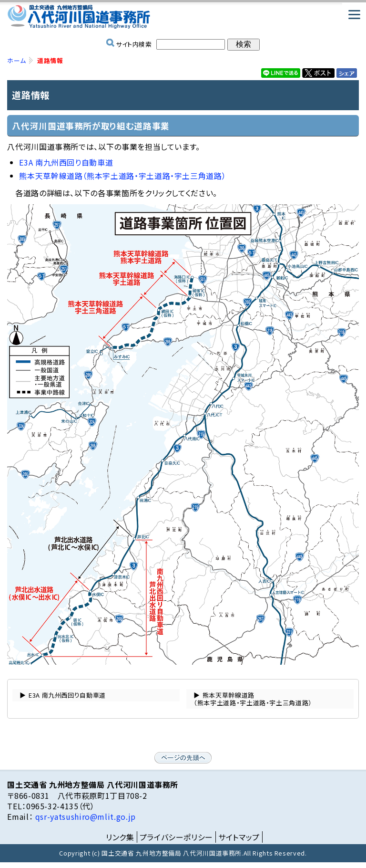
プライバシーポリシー (176, 837)
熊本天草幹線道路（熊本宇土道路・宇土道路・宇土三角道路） (122, 176)
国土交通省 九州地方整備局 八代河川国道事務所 (183, 17)
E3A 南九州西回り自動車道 (66, 162)
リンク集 (120, 837)
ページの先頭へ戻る (183, 758)
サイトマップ (239, 837)
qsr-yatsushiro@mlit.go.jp (84, 816)
